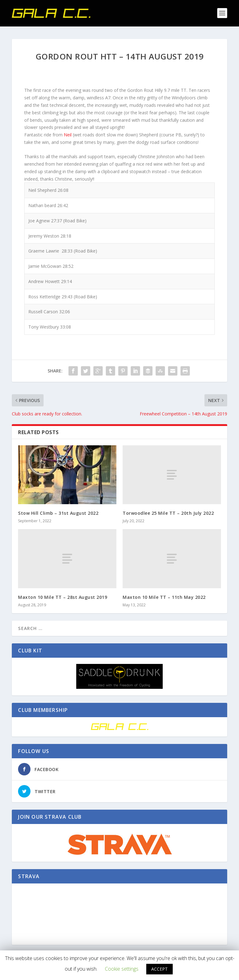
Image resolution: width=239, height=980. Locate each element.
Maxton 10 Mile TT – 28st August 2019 (63, 596)
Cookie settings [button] (122, 969)
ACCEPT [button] (159, 969)
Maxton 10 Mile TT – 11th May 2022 (164, 596)
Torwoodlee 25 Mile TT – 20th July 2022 (168, 512)
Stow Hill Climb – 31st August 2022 (58, 512)
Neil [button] (68, 133)
